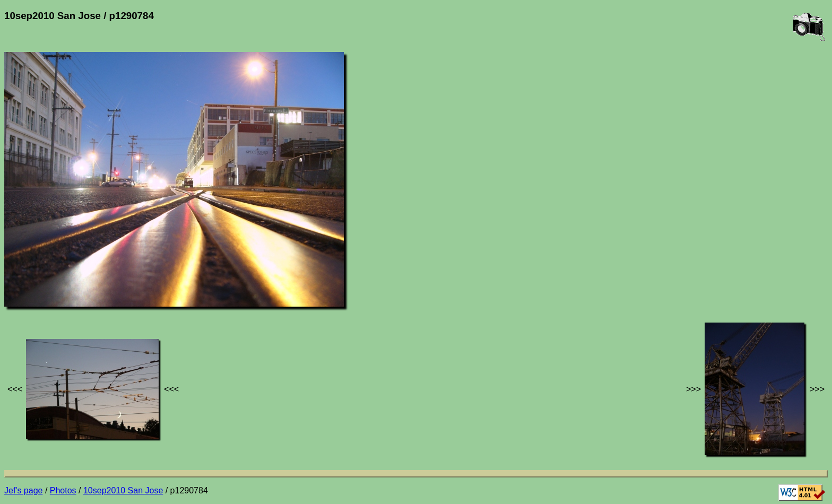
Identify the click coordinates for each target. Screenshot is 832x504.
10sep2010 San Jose (123, 490)
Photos (63, 490)
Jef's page (23, 490)
